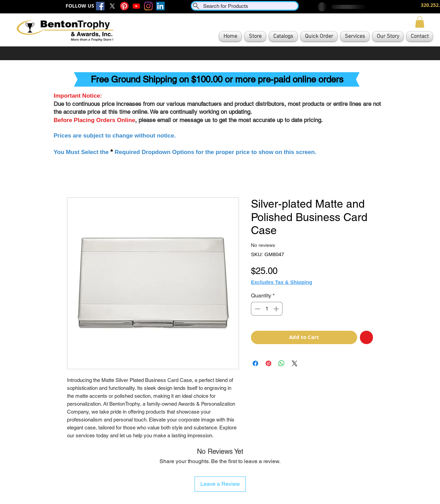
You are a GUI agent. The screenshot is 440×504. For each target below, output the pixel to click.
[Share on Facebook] (255, 363)
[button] (420, 22)
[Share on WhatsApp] (282, 363)
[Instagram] (148, 6)
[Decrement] (257, 309)
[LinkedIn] (160, 6)
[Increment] (277, 309)
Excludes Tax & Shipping (282, 282)
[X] (112, 6)
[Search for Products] (245, 6)
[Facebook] (100, 6)
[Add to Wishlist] (367, 337)
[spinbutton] (267, 309)
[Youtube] (136, 6)
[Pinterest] (124, 6)
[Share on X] (295, 363)
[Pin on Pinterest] (268, 363)
